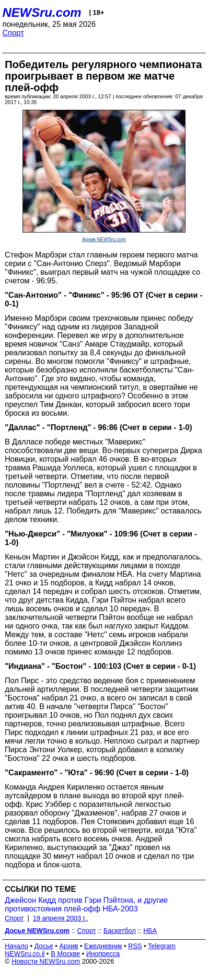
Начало (17, 946)
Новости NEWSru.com (46, 961)
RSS (135, 946)
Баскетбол (120, 931)
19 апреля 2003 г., (61, 918)
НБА (150, 931)
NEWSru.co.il (25, 954)
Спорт (13, 33)
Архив (69, 946)
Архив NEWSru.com (104, 239)
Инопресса (103, 954)
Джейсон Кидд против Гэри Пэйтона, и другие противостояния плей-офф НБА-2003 (86, 904)
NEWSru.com (42, 12)
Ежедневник (103, 946)
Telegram (162, 946)
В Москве (65, 954)
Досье (44, 946)
